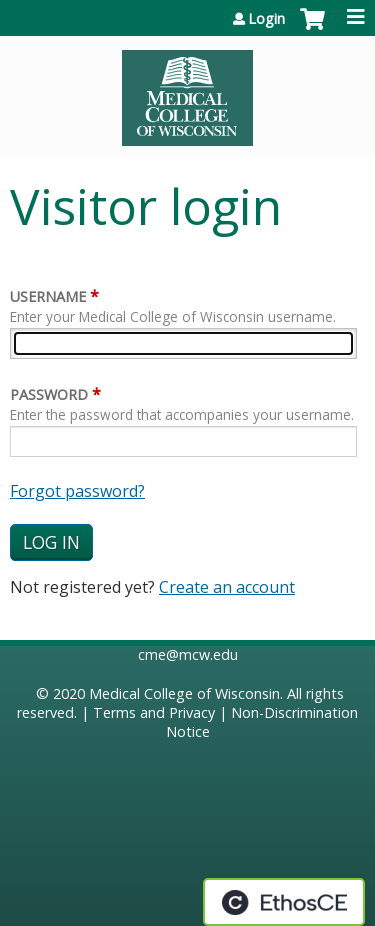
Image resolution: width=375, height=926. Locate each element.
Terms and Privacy (154, 712)
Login (266, 19)
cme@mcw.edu (188, 654)
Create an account (227, 587)
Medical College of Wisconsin (184, 693)
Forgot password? (77, 491)
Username (48, 296)
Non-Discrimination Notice (262, 722)
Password (49, 394)
